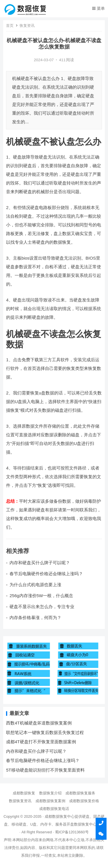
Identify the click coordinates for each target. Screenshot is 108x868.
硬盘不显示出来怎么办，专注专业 (42, 607)
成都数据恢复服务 (80, 793)
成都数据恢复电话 (54, 809)
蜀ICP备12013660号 (72, 832)
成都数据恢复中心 (60, 816)
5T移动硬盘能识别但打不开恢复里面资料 (45, 770)
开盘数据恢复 (78, 824)
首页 (10, 26)
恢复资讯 (27, 26)
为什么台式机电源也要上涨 (35, 585)
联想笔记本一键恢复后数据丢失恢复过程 (45, 732)
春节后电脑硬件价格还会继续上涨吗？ (46, 574)
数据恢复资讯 (20, 801)
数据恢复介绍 (50, 793)
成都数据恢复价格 (84, 801)
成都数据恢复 (24, 793)
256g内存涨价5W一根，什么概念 (41, 596)
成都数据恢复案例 (50, 801)
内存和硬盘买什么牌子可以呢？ (40, 563)
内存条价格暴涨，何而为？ (35, 618)
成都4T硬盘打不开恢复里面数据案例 (41, 742)
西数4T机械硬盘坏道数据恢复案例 (39, 723)
